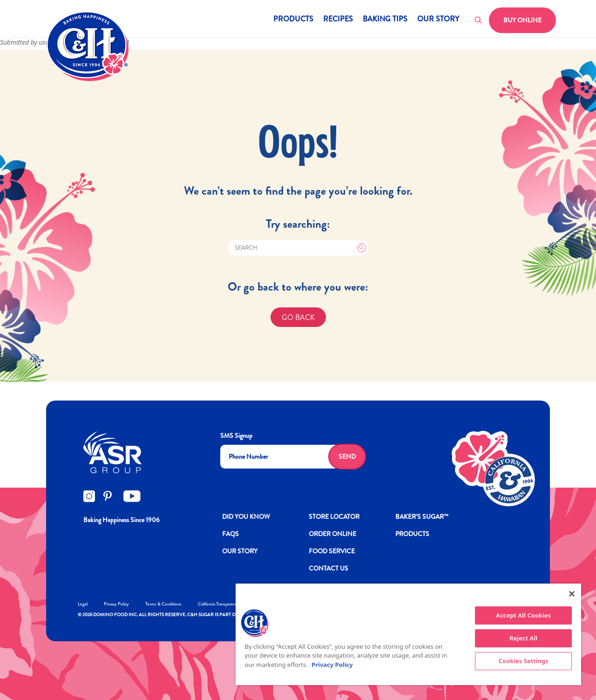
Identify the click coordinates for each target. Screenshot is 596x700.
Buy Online (522, 20)
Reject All (523, 638)
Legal (83, 604)
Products (293, 20)
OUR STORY (240, 551)
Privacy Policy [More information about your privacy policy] (332, 665)
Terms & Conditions (163, 604)
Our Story (438, 20)
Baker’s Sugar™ (422, 517)
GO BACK (298, 317)
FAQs (230, 534)
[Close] (572, 594)
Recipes (338, 20)
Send (347, 456)
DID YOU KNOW (246, 517)
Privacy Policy (116, 604)
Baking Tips (385, 20)
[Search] (298, 248)
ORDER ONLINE (332, 534)
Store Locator (334, 517)
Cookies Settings (524, 661)
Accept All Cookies (523, 615)
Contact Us (328, 568)
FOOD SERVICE (332, 551)
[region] (408, 634)
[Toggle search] (479, 20)
